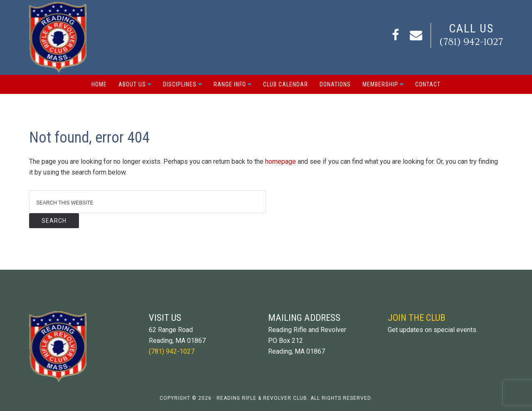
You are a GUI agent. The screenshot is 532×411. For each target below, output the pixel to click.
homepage (281, 161)
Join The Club (416, 317)
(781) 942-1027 (471, 42)
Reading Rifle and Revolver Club (58, 37)
